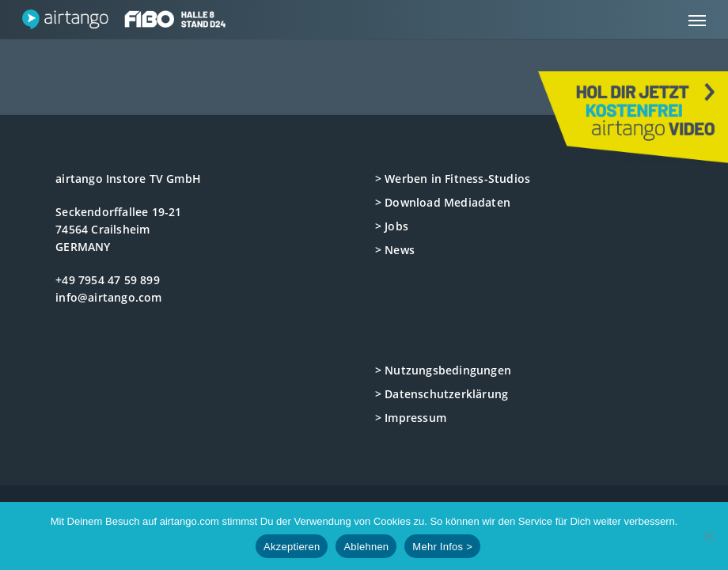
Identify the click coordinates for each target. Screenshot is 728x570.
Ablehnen (366, 547)
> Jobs (392, 226)
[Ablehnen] (708, 536)
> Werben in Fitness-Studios (453, 179)
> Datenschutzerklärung (442, 394)
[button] (697, 20)
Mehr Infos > (442, 547)
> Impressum (411, 418)
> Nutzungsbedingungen (443, 370)
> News (395, 250)
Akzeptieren (292, 547)
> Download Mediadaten (443, 202)
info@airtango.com (108, 297)
